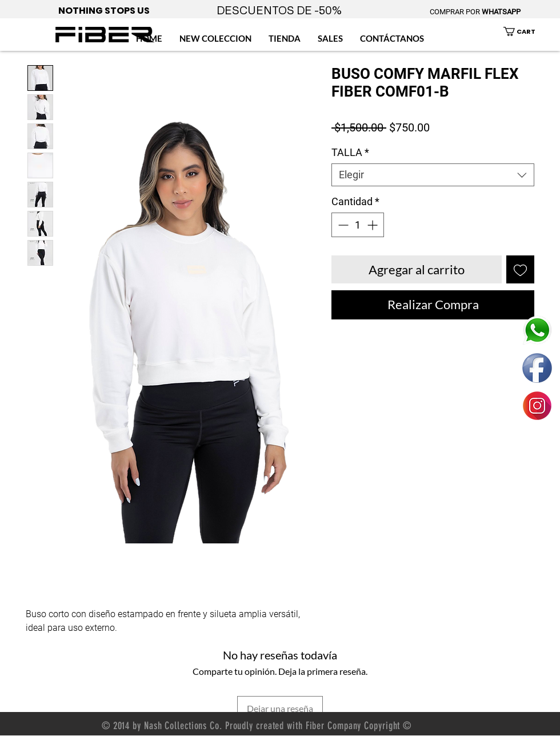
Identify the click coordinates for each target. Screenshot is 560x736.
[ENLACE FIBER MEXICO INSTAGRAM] (537, 406)
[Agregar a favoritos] (520, 269)
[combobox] (433, 175)
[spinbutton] (358, 225)
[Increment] (373, 225)
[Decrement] (342, 225)
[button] (526, 31)
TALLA (350, 152)
